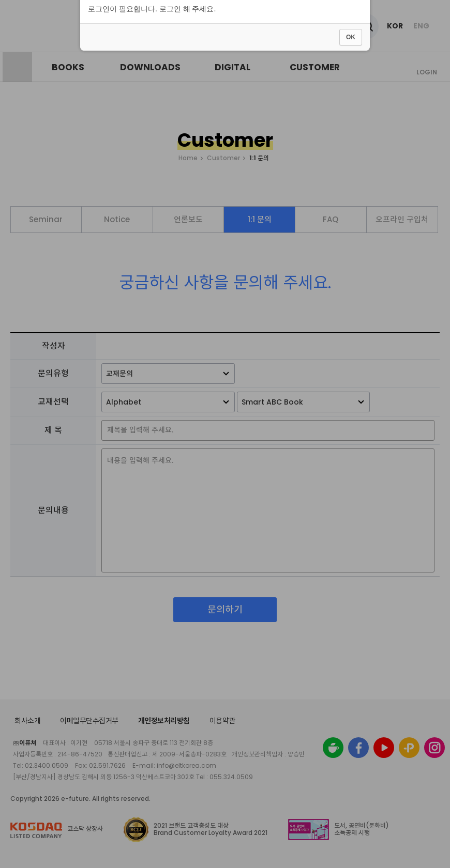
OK (351, 462)
